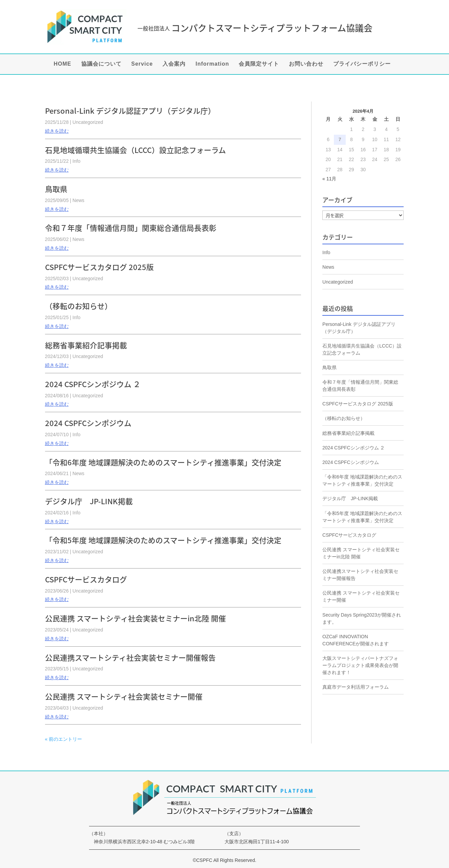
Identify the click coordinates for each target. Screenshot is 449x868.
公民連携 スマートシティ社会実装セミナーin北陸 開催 (135, 618)
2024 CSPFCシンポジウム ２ (93, 384)
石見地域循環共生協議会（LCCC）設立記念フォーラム (135, 150)
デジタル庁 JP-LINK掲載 (89, 501)
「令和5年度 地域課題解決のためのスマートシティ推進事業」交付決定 (163, 540)
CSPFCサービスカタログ (86, 579)
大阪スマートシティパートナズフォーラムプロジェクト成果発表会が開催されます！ (360, 665)
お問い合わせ (306, 64)
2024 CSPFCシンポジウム (88, 423)
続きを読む (57, 131)
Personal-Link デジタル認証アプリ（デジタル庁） (130, 110)
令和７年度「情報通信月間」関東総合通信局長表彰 (131, 228)
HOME (63, 64)
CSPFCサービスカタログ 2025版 (99, 267)
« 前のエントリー (64, 739)
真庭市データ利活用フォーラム (356, 687)
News (78, 200)
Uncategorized (88, 122)
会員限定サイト (259, 64)
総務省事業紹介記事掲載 (86, 345)
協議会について (101, 64)
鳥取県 (56, 189)
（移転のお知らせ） (79, 306)
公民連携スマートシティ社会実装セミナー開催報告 (130, 657)
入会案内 (174, 64)
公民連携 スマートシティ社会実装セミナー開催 (124, 696)
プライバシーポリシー (362, 64)
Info (76, 161)
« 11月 (329, 179)
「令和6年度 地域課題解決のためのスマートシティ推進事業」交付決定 (163, 462)
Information (212, 64)
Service (142, 64)
